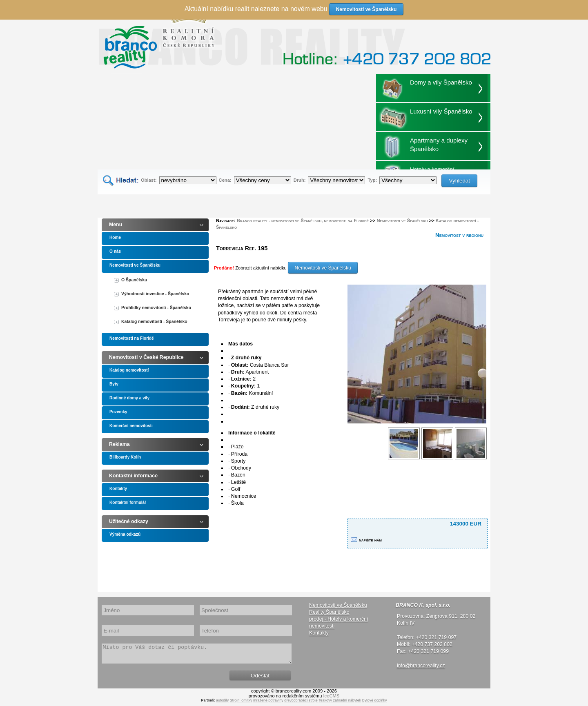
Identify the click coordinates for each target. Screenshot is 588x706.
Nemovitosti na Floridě (132, 338)
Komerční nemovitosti (131, 426)
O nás (115, 251)
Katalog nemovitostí (129, 370)
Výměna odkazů (125, 534)
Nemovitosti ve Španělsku (135, 265)
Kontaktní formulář (128, 502)
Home (115, 237)
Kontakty (118, 489)
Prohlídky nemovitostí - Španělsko (156, 308)
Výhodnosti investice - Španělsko (155, 294)
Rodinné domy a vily (129, 398)
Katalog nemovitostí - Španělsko (154, 322)
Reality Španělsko (329, 612)
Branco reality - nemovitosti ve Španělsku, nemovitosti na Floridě (303, 220)
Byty (114, 384)
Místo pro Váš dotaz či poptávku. (197, 655)
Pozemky (118, 412)
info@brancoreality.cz (421, 666)
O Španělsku (134, 280)
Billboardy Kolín (125, 457)
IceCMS (332, 699)
